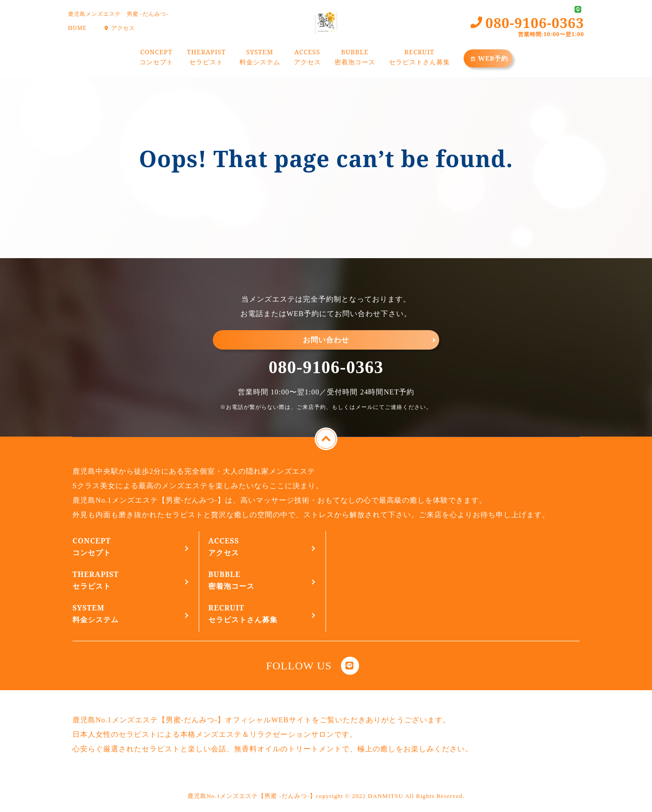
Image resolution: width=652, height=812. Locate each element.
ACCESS (307, 58)
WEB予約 (488, 58)
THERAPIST (206, 58)
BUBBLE (355, 58)
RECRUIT (419, 58)
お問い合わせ (326, 340)
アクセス (118, 28)
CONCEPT (156, 58)
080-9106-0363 (326, 367)
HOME (77, 28)
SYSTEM (260, 58)
